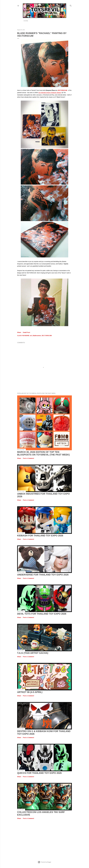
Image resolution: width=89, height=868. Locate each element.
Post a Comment (28, 458)
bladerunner (37, 336)
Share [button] (19, 332)
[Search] (71, 5)
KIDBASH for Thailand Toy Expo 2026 (40, 536)
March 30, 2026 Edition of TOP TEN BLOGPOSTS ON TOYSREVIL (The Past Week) (43, 453)
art (31, 336)
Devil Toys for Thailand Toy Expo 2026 (42, 614)
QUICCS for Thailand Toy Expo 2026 (39, 773)
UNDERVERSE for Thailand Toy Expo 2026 (43, 575)
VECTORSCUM (47, 336)
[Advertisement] (44, 838)
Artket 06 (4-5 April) (30, 692)
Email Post (26, 332)
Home (26, 21)
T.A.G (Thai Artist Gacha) (33, 653)
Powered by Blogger (44, 862)
